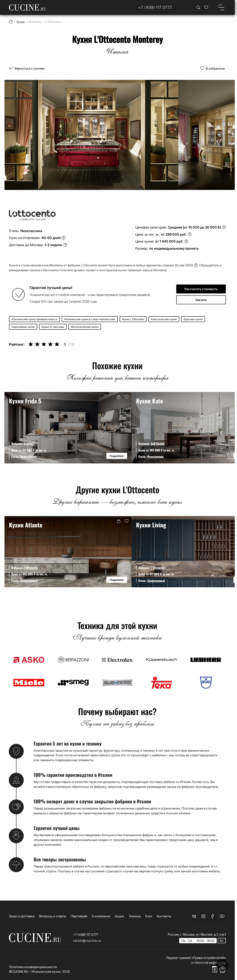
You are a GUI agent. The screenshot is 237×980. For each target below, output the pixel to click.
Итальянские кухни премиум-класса (34, 319)
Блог (149, 916)
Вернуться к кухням (30, 68)
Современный (29, 581)
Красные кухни (193, 319)
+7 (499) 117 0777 (86, 935)
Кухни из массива (53, 327)
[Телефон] (155, 8)
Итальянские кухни (46, 972)
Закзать (201, 300)
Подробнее (117, 456)
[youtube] (222, 916)
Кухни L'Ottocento (133, 319)
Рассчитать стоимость (201, 289)
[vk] (194, 916)
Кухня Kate (150, 401)
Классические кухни (164, 319)
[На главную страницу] (28, 7)
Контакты (164, 916)
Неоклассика (28, 457)
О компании (101, 916)
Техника (135, 916)
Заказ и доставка (22, 916)
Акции (119, 916)
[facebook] (213, 916)
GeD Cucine (158, 444)
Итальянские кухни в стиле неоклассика (90, 319)
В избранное (215, 68)
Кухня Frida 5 (25, 401)
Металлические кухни (85, 327)
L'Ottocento (31, 568)
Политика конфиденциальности (33, 967)
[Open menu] (221, 7)
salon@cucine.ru (87, 941)
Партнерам (79, 916)
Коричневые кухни (23, 327)
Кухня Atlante (26, 525)
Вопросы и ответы (53, 916)
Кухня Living (151, 525)
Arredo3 (29, 444)
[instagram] (203, 916)
